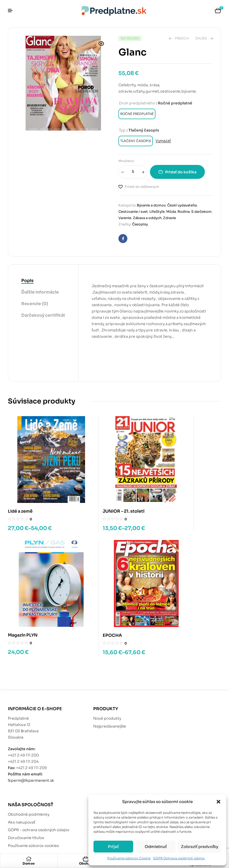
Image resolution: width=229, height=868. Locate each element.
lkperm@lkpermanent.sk (31, 738)
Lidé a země (20, 490)
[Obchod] (86, 859)
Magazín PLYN (170, 490)
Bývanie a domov (151, 205)
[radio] (137, 114)
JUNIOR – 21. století (103, 490)
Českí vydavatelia (182, 205)
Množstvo (126, 161)
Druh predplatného (137, 103)
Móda (171, 212)
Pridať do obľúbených (142, 187)
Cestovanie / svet (133, 212)
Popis (27, 281)
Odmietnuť (156, 847)
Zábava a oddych (147, 218)
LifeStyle (157, 212)
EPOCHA (17, 593)
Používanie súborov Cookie (129, 858)
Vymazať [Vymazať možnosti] (163, 141)
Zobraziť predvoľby (200, 847)
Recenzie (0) (35, 304)
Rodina (184, 212)
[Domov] (29, 859)
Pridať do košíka (181, 172)
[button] (218, 802)
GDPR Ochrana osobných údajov (179, 858)
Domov (29, 863)
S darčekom (201, 212)
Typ (122, 130)
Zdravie (170, 218)
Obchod (86, 863)
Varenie (125, 218)
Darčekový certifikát (43, 315)
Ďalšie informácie (40, 292)
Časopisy (140, 224)
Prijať (113, 847)
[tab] (43, 281)
